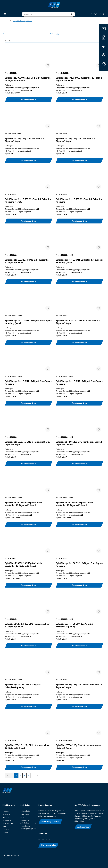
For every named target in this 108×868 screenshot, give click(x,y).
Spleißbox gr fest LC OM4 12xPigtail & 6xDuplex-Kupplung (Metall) (79, 261)
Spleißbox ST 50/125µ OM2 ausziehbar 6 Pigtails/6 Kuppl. (76, 140)
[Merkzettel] (96, 14)
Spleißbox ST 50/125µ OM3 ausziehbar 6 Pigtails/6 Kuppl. (25, 140)
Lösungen (6, 814)
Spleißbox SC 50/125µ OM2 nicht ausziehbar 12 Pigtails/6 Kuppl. (79, 686)
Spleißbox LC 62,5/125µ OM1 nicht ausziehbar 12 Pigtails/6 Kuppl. (27, 261)
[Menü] (5, 14)
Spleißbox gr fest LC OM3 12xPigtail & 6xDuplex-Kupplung (79, 383)
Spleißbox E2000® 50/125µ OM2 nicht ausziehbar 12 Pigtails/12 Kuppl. (23, 565)
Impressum (25, 814)
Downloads (7, 820)
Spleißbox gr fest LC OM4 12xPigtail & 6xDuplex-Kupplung (29, 383)
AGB (22, 817)
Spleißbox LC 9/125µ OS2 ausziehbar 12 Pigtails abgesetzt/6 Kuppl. (79, 79)
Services (5, 817)
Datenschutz (25, 811)
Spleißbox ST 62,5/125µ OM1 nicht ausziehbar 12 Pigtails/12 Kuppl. (27, 747)
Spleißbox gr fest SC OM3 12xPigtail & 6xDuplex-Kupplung (24, 686)
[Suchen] (72, 14)
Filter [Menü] (54, 33)
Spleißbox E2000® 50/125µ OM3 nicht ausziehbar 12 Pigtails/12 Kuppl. (74, 504)
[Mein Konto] (91, 14)
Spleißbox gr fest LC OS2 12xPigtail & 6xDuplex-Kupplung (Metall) (28, 201)
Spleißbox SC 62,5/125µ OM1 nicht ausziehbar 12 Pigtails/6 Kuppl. (27, 625)
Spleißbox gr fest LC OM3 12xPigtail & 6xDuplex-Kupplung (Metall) (29, 322)
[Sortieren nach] (54, 41)
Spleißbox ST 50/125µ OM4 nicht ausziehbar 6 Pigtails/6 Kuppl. (78, 747)
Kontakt (5, 833)
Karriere (5, 830)
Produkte (6, 811)
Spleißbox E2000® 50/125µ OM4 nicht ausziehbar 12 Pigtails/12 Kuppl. (23, 504)
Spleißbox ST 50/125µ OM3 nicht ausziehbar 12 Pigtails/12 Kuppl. (79, 443)
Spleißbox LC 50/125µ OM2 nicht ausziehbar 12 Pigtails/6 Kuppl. (79, 322)
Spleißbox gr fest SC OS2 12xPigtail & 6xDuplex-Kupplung (79, 565)
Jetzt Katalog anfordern (50, 822)
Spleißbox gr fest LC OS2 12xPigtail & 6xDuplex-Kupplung (79, 201)
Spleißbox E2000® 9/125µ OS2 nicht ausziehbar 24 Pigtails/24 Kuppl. (28, 79)
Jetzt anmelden (83, 827)
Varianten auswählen (29, 100)
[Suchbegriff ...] (45, 14)
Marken (5, 826)
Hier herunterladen (49, 845)
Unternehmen (8, 823)
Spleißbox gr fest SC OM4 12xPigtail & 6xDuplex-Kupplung (75, 625)
